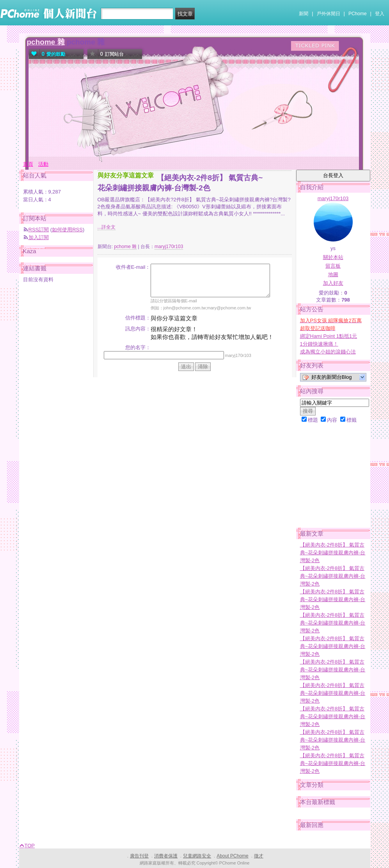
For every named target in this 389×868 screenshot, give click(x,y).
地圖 (333, 274)
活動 (43, 164)
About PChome (232, 856)
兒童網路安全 (197, 856)
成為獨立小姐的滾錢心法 (328, 352)
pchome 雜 (46, 42)
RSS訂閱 (39, 230)
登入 (380, 14)
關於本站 (333, 257)
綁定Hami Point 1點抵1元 (329, 336)
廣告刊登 (139, 856)
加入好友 (333, 283)
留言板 (333, 266)
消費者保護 (166, 856)
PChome (358, 14)
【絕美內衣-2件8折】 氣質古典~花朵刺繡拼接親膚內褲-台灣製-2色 (333, 553)
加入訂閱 (39, 237)
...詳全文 (107, 227)
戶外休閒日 (329, 14)
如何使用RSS (67, 230)
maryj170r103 (169, 247)
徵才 (259, 856)
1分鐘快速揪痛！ (319, 344)
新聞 (304, 14)
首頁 (28, 164)
